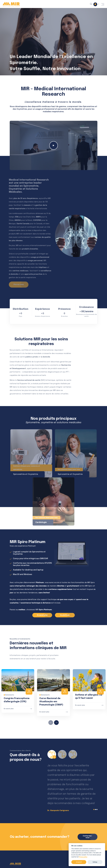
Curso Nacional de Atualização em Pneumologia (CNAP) (51, 702)
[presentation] (51, 723)
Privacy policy (83, 857)
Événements (9, 695)
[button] (96, 4)
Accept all (79, 862)
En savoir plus (9, 709)
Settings (95, 862)
